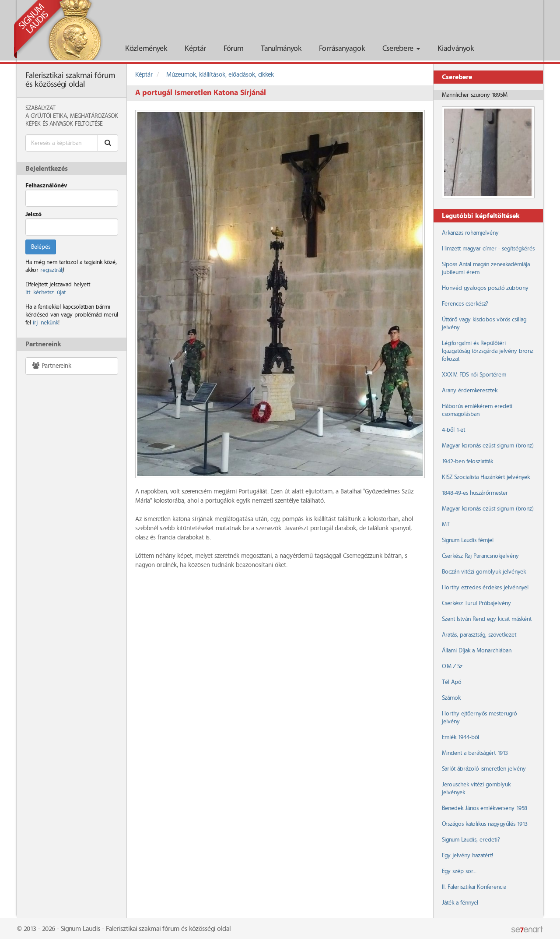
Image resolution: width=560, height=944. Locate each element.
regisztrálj (52, 270)
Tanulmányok (281, 49)
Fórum (233, 49)
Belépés (41, 247)
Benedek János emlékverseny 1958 (485, 808)
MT (446, 525)
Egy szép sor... (459, 871)
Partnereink (51, 366)
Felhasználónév (46, 186)
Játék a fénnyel (460, 903)
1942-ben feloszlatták (467, 461)
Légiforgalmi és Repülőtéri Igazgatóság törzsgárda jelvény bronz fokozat (488, 351)
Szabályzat (40, 108)
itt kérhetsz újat (45, 292)
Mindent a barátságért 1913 (475, 753)
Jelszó (33, 215)
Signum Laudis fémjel (468, 540)
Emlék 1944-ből (460, 737)
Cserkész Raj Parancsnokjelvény (480, 556)
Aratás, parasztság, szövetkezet (479, 635)
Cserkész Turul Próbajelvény (476, 603)
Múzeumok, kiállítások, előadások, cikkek (220, 75)
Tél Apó (451, 682)
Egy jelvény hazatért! (467, 856)
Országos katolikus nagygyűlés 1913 (485, 824)
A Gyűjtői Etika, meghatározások (72, 116)
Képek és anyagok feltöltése (64, 124)
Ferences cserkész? (465, 304)
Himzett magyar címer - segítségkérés (488, 249)
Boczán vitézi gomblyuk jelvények (484, 572)
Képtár (195, 49)
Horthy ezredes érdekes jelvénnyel (485, 588)
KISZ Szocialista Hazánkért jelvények (486, 477)
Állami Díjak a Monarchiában (477, 651)
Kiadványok (456, 49)
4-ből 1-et (453, 430)
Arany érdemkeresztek (470, 391)
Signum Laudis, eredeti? (471, 840)
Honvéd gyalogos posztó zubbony (485, 288)
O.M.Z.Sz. (453, 666)
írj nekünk (45, 323)
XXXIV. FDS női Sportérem (474, 375)
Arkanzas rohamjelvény (470, 233)
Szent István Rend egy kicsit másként (487, 619)
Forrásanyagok (342, 49)
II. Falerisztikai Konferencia (474, 887)
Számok (451, 698)
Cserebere (401, 49)
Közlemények (146, 49)
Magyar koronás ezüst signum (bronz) (488, 446)
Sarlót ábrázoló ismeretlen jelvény (484, 769)
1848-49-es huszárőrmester (475, 493)
